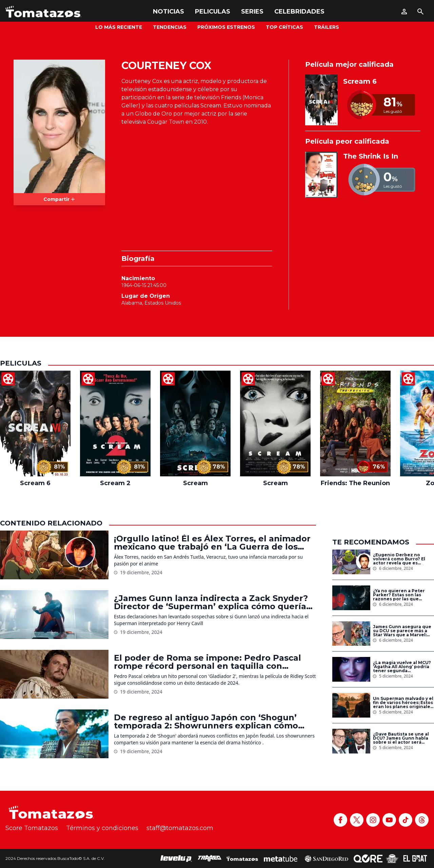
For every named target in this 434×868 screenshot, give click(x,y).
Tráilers (327, 27)
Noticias (169, 12)
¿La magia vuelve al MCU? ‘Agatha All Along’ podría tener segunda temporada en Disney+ (402, 667)
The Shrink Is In (371, 156)
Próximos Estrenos (226, 27)
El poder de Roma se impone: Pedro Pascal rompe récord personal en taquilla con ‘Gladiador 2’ (208, 662)
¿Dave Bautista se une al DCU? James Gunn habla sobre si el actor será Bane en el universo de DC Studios (403, 738)
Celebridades (299, 12)
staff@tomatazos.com (180, 828)
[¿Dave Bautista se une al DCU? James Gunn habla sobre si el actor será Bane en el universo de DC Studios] (351, 741)
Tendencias (170, 27)
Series (252, 12)
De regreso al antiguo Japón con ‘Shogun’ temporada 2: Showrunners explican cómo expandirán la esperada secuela (206, 722)
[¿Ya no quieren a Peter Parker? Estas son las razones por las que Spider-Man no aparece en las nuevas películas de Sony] (351, 598)
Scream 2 (115, 483)
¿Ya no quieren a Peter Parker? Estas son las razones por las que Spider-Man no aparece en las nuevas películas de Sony (403, 595)
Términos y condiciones (102, 828)
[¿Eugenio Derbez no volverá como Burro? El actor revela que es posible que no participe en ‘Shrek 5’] (351, 562)
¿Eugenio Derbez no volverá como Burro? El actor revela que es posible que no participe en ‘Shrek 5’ (401, 559)
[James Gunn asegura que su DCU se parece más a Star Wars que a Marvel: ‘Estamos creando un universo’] (351, 634)
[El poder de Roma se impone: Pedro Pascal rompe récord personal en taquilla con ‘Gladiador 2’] (54, 674)
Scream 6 (360, 81)
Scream (195, 483)
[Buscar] (420, 12)
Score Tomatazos (32, 828)
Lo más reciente (119, 27)
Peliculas (213, 12)
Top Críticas (284, 27)
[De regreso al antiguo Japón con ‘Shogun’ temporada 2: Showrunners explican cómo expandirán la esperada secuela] (54, 734)
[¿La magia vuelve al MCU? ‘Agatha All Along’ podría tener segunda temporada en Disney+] (351, 669)
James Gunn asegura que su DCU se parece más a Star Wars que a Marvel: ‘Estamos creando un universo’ (402, 631)
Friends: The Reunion (355, 483)
